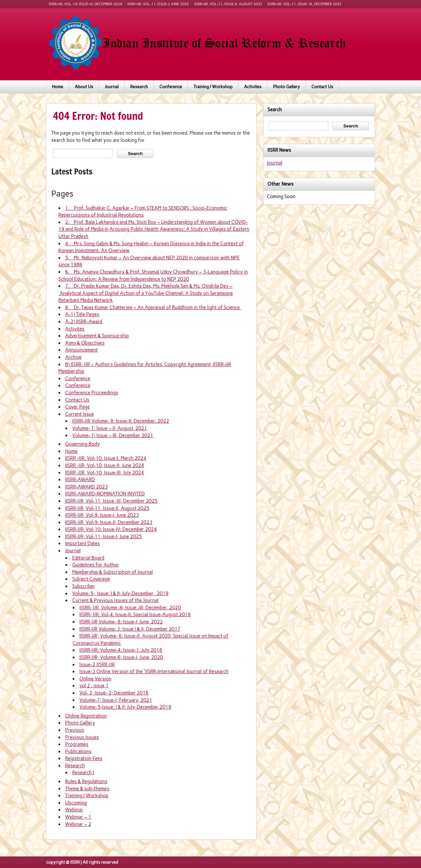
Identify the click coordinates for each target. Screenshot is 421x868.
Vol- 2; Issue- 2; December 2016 (114, 693)
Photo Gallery (286, 87)
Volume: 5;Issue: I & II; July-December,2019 (125, 707)
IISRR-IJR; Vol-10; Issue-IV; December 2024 (85, 4)
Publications (78, 751)
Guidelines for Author (96, 565)
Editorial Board (88, 558)
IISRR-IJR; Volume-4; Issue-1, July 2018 (121, 650)
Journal (111, 87)
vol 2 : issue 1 (94, 686)
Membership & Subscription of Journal (113, 572)
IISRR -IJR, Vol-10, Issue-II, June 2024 (105, 465)
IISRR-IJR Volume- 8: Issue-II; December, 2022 (121, 421)
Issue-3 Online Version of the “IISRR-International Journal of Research (154, 671)
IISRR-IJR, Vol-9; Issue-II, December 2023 (109, 522)
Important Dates (83, 543)
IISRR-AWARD (80, 480)
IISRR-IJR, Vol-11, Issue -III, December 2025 (305, 4)
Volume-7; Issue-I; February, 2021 (116, 700)
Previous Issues (82, 737)
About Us (84, 87)
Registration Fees (84, 758)
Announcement (81, 350)
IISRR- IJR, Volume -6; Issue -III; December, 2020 (130, 608)
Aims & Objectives (85, 343)
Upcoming (76, 803)
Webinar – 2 (78, 824)
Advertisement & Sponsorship (97, 336)
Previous (75, 730)
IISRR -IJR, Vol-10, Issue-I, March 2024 (106, 458)
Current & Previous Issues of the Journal (115, 600)
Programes (77, 744)
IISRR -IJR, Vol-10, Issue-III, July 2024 (105, 473)
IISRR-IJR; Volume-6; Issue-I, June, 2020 (121, 657)
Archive (73, 357)
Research (139, 87)
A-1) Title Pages (82, 314)
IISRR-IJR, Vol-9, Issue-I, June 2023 (102, 515)
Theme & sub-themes (87, 789)
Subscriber (84, 586)
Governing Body (83, 444)
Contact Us (322, 87)
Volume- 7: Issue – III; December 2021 (113, 435)
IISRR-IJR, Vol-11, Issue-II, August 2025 (228, 4)
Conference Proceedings (92, 393)
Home (58, 87)
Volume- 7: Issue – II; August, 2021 (110, 428)
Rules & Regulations (86, 781)
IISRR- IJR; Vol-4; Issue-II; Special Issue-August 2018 (135, 615)
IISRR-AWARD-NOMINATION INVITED (105, 494)
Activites (253, 87)
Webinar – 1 (78, 817)
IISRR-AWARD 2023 (87, 487)
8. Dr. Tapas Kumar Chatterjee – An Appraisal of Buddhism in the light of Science (153, 307)
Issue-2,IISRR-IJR (97, 665)
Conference (171, 87)
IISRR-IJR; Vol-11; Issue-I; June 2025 (158, 4)
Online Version (95, 679)
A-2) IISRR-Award (84, 322)
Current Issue (79, 414)
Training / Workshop (213, 87)
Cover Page (77, 407)
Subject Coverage (91, 579)
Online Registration (86, 716)
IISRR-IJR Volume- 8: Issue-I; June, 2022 (121, 622)
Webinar (74, 810)
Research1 (84, 773)
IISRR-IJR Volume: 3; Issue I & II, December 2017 (130, 629)
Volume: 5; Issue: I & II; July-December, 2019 (121, 593)
